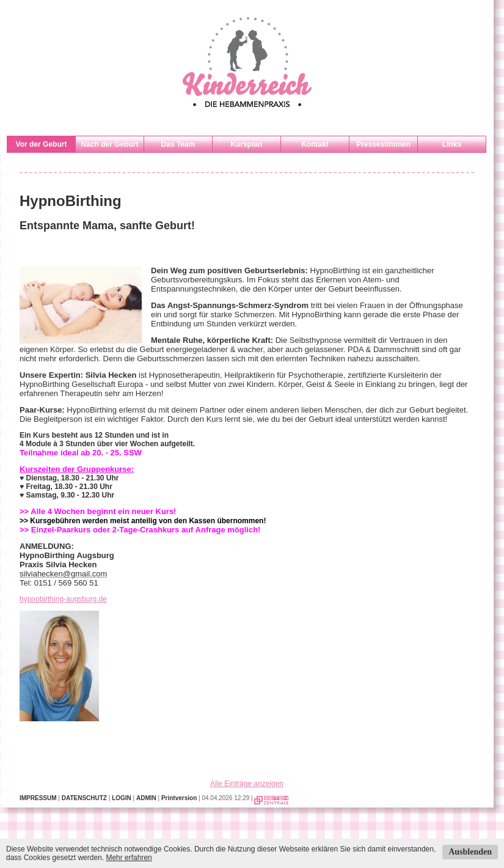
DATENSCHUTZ (84, 798)
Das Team (178, 144)
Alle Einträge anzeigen (247, 784)
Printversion (179, 798)
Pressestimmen (383, 144)
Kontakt (315, 144)
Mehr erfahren (129, 858)
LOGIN (122, 798)
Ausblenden (470, 852)
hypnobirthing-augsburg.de (63, 599)
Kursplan (246, 144)
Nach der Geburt (109, 144)
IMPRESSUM (38, 798)
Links (452, 144)
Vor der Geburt (42, 144)
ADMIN (146, 798)
